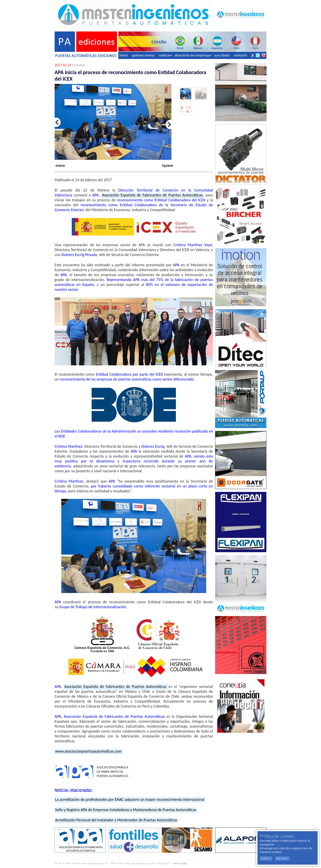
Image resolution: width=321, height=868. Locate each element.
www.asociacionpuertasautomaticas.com (88, 751)
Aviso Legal (180, 863)
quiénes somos (143, 55)
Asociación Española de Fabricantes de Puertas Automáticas (152, 195)
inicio (124, 55)
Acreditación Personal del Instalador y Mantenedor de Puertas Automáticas (116, 820)
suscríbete (222, 55)
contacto (241, 55)
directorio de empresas (193, 55)
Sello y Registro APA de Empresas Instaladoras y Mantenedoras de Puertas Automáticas (126, 810)
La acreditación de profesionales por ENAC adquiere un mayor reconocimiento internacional (130, 799)
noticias (165, 55)
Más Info (282, 859)
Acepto (266, 859)
